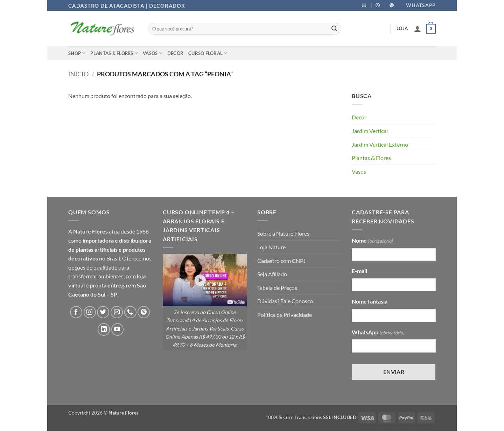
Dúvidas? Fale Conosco (285, 301)
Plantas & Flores (114, 53)
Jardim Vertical (370, 131)
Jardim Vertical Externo (380, 144)
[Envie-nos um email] (117, 312)
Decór (175, 53)
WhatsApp (378, 333)
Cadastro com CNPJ (281, 261)
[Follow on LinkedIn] (104, 329)
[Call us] (130, 312)
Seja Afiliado (272, 274)
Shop (77, 53)
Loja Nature (271, 247)
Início (78, 74)
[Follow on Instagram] (90, 312)
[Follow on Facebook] (76, 312)
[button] (418, 29)
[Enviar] (334, 29)
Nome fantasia (370, 301)
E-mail (359, 271)
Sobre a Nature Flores (283, 233)
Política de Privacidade (285, 315)
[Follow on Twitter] (103, 312)
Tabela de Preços (277, 288)
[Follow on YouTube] (117, 329)
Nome (372, 241)
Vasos (153, 53)
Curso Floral (208, 53)
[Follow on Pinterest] (144, 312)
